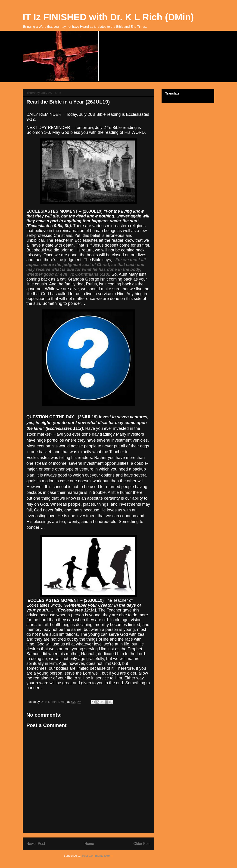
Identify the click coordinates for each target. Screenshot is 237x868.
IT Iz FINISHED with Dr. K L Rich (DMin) (108, 17)
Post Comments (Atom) (98, 856)
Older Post (142, 844)
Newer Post (36, 844)
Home (89, 844)
